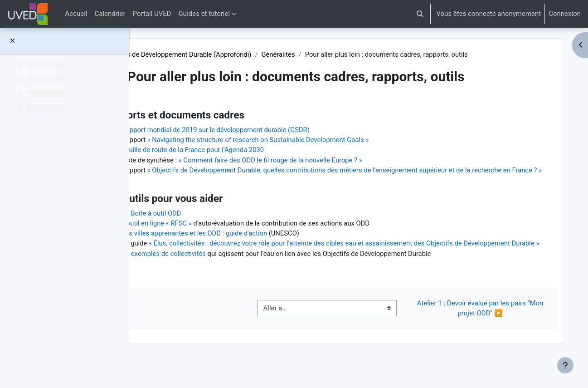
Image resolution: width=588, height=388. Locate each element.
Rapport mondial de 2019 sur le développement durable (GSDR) (274, 130)
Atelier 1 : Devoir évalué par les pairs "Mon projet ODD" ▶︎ (484, 331)
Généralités (337, 54)
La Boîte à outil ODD (208, 225)
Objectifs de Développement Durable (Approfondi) (235, 54)
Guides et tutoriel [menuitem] (204, 14)
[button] (420, 14)
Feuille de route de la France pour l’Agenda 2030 (250, 151)
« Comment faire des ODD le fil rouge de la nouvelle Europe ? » (329, 161)
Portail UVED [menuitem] (152, 14)
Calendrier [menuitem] (110, 14)
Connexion (565, 14)
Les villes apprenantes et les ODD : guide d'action (252, 245)
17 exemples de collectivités (221, 276)
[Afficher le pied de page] (565, 365)
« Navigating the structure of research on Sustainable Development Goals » (316, 140)
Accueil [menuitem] (76, 14)
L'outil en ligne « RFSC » (214, 235)
